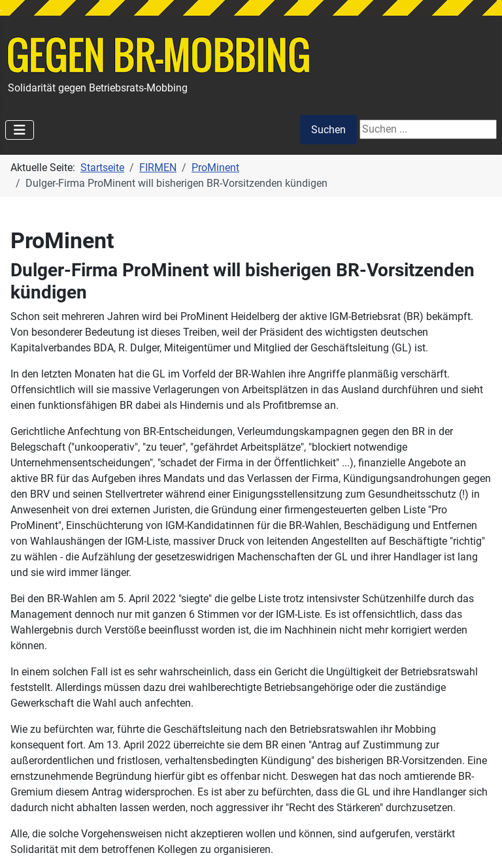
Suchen (328, 130)
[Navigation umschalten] (20, 130)
